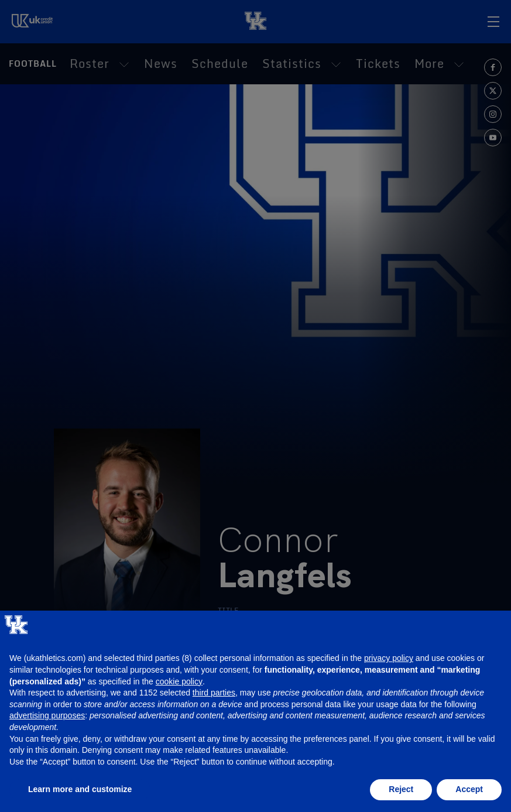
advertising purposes (47, 715)
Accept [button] (469, 789)
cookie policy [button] (179, 681)
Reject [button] (401, 789)
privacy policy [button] (389, 658)
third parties (214, 693)
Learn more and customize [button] (80, 789)
